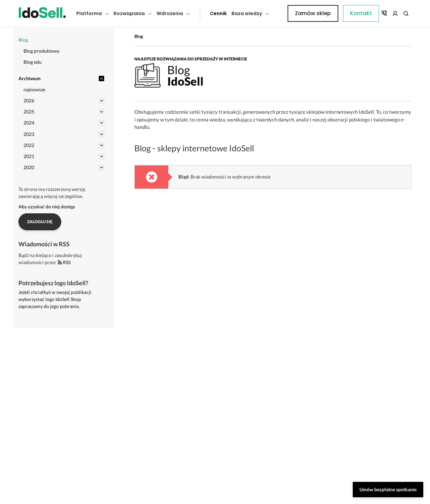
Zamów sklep (384, 13)
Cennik (203, 13)
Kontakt (284, 13)
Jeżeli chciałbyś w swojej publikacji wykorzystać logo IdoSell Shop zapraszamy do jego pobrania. (55, 299)
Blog (139, 36)
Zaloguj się (40, 222)
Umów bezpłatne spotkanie (388, 489)
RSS (64, 262)
